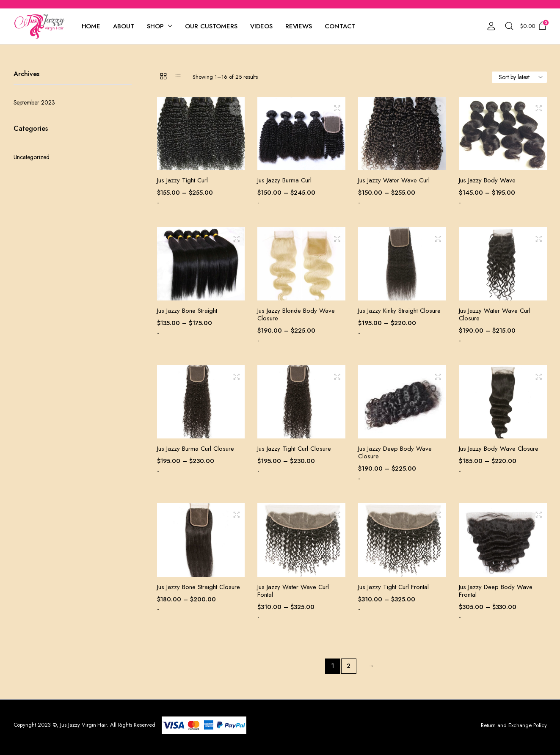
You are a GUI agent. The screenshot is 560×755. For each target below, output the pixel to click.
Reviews (299, 26)
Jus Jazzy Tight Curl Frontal (393, 587)
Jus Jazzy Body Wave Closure (499, 449)
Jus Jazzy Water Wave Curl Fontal (293, 591)
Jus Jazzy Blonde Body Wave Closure (296, 314)
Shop (155, 26)
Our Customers (211, 26)
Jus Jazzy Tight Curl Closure (294, 449)
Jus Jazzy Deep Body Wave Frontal (496, 591)
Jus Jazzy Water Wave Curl (394, 180)
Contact (340, 26)
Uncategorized (32, 157)
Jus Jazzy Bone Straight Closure (199, 587)
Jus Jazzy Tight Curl (182, 180)
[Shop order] (519, 77)
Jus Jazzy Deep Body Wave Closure (395, 452)
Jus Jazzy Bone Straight (187, 311)
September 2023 (34, 102)
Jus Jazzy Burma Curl (284, 180)
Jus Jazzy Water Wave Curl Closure (495, 314)
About (124, 26)
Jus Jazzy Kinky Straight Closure (399, 311)
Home (91, 26)
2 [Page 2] (349, 666)
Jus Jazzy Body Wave (487, 180)
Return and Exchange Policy (514, 725)
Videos (261, 26)
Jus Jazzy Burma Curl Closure (196, 449)
